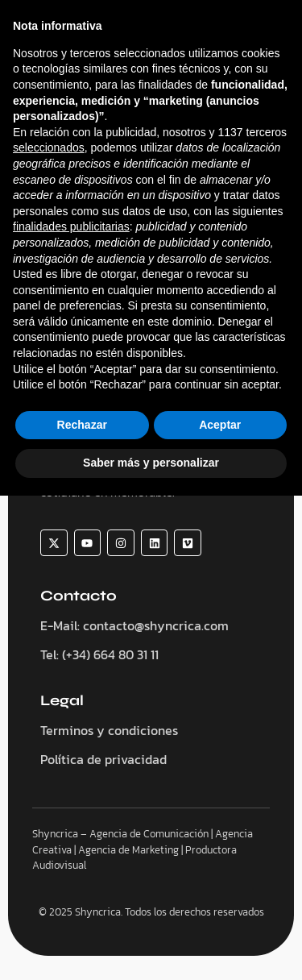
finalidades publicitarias (71, 711)
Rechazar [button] (82, 909)
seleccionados (49, 632)
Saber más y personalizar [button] (151, 947)
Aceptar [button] (220, 909)
